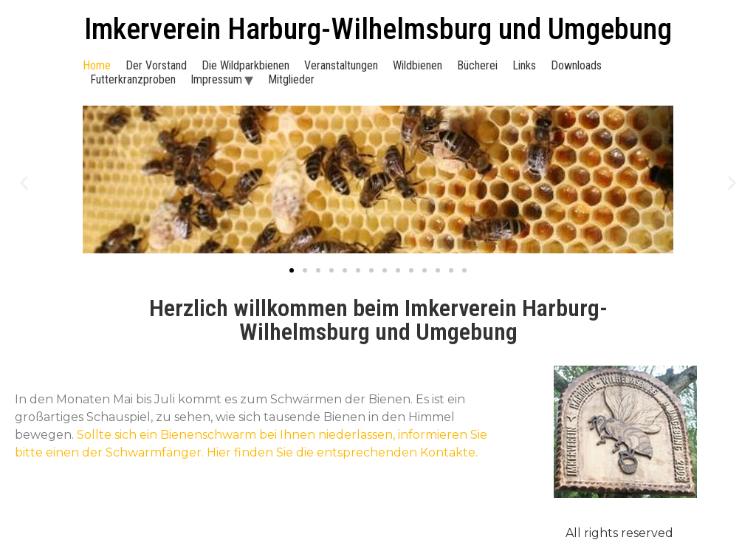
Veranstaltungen (341, 65)
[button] (24, 183)
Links (524, 65)
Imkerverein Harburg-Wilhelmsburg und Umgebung (378, 29)
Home (97, 65)
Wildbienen (417, 65)
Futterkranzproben (133, 79)
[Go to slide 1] (292, 270)
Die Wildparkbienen (245, 65)
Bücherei (477, 65)
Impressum (216, 79)
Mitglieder (291, 79)
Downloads (576, 65)
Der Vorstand (156, 65)
